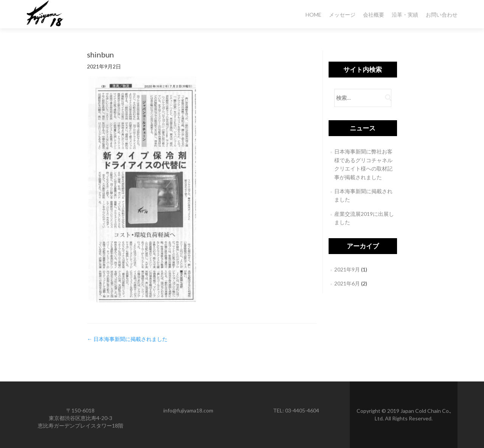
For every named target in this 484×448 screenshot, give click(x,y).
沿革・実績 (405, 15)
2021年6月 (347, 283)
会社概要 (374, 15)
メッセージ (342, 15)
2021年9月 (347, 269)
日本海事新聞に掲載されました (127, 339)
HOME (313, 15)
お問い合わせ (442, 15)
